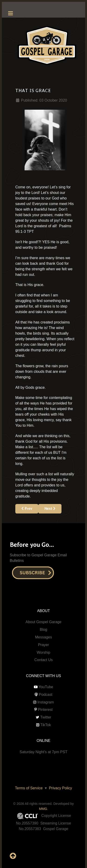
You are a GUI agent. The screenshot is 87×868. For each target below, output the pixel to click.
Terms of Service (29, 788)
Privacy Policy (59, 788)
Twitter (46, 717)
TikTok (46, 725)
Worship (43, 652)
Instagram (46, 702)
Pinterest (45, 710)
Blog (43, 630)
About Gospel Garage (43, 622)
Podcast (46, 695)
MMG (43, 809)
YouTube (46, 687)
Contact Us (43, 660)
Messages (43, 637)
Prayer (43, 645)
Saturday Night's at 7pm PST (44, 752)
